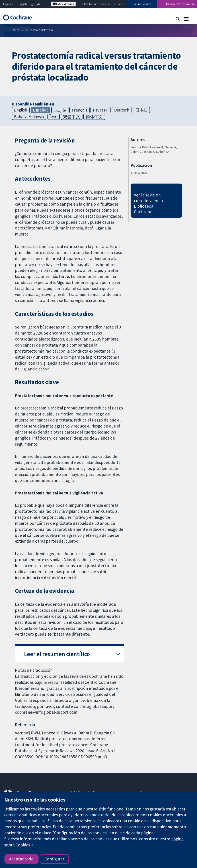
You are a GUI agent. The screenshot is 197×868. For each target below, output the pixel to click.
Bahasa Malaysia (29, 117)
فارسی (36, 4)
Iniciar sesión (142, 4)
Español (8, 4)
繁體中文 (72, 117)
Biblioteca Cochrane (177, 4)
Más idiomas (63, 4)
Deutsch (122, 110)
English (22, 4)
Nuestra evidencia (40, 30)
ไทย (53, 117)
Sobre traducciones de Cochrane (102, 4)
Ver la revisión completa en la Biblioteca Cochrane (149, 203)
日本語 (141, 110)
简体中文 (94, 117)
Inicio (16, 30)
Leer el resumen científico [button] (57, 654)
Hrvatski (101, 110)
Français (79, 110)
